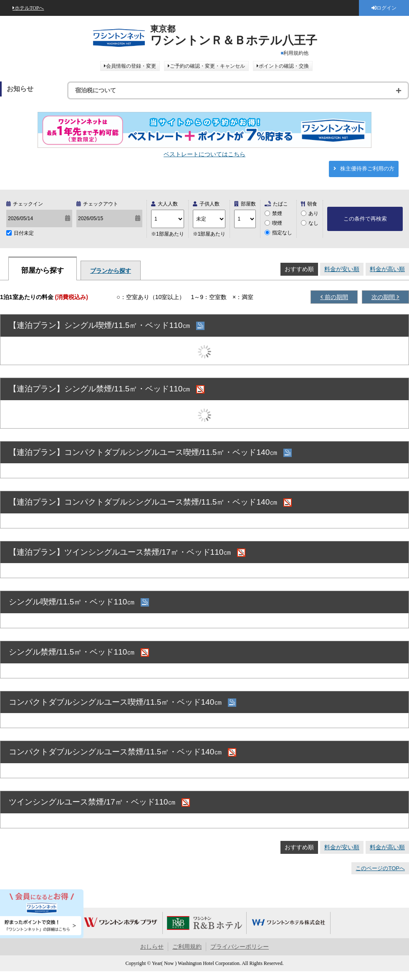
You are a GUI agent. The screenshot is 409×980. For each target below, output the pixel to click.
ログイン (386, 8)
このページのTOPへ (380, 868)
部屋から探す (43, 270)
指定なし (282, 233)
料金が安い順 (342, 269)
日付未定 (24, 233)
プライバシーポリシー (240, 947)
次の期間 (384, 297)
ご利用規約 (187, 947)
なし (313, 223)
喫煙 (277, 223)
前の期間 (336, 297)
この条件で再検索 (365, 219)
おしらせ (152, 947)
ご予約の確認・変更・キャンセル (207, 66)
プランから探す (111, 271)
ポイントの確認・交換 (284, 66)
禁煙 (277, 213)
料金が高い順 (387, 269)
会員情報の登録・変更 (131, 66)
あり (313, 213)
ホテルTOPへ (29, 8)
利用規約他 (296, 53)
